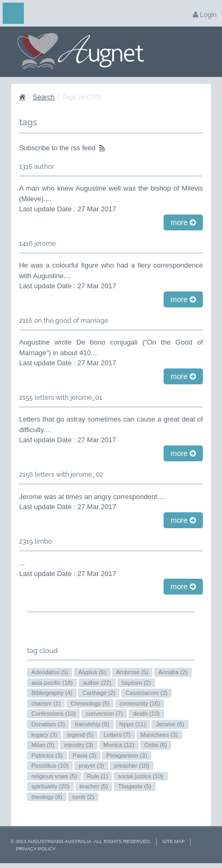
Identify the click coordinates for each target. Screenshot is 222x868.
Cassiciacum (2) (146, 693)
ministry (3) (79, 745)
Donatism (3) (48, 724)
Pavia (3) (84, 755)
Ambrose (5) (133, 672)
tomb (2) (83, 797)
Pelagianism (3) (127, 755)
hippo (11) (133, 724)
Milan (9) (43, 745)
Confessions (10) (54, 714)
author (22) (97, 683)
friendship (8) (92, 724)
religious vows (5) (54, 776)
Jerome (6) (170, 724)
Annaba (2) (173, 672)
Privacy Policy (36, 849)
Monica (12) (119, 745)
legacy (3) (44, 735)
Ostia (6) (156, 745)
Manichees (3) (159, 735)
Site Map (173, 841)
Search (44, 97)
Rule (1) (97, 776)
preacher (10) (132, 766)
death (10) (146, 714)
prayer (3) (91, 766)
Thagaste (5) (135, 786)
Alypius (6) (92, 672)
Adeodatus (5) (50, 672)
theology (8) (47, 797)
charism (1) (46, 703)
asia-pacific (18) (52, 683)
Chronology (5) (90, 703)
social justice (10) (140, 776)
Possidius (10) (50, 766)
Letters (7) (117, 735)
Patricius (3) (47, 755)
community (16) (140, 703)
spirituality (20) (50, 786)
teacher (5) (94, 786)
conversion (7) (104, 714)
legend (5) (80, 735)
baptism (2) (136, 683)
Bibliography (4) (52, 693)
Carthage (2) (99, 693)
